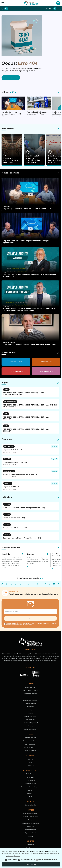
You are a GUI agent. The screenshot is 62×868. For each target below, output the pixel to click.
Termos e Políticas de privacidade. (22, 625)
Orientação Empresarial (30, 723)
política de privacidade (13, 856)
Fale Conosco (30, 848)
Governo (30, 726)
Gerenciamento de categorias (30, 787)
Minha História (30, 720)
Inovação (30, 710)
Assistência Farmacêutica (30, 774)
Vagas (30, 762)
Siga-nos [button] (48, 9)
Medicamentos (30, 697)
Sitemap (30, 836)
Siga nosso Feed (30, 833)
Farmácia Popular (30, 784)
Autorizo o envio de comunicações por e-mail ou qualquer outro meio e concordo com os (31, 624)
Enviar (30, 618)
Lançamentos (30, 707)
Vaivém (30, 759)
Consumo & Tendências (30, 741)
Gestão (30, 790)
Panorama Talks (16, 362)
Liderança (30, 793)
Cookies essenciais (11, 860)
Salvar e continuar (31, 864)
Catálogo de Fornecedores (30, 823)
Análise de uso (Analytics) (27, 860)
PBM (30, 797)
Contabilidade (30, 780)
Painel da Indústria (46, 371)
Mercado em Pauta (30, 716)
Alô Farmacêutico (46, 362)
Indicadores (30, 820)
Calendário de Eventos (30, 813)
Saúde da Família (30, 805)
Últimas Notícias (30, 687)
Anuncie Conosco (30, 830)
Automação (30, 777)
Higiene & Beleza (30, 703)
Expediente (30, 845)
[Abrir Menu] (7, 3)
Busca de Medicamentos (30, 817)
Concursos (30, 765)
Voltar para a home (11, 78)
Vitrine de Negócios (30, 747)
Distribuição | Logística (30, 700)
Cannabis (30, 713)
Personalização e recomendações (46, 860)
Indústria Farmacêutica (30, 690)
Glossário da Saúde (30, 729)
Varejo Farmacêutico (30, 694)
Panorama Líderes (16, 371)
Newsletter (30, 826)
